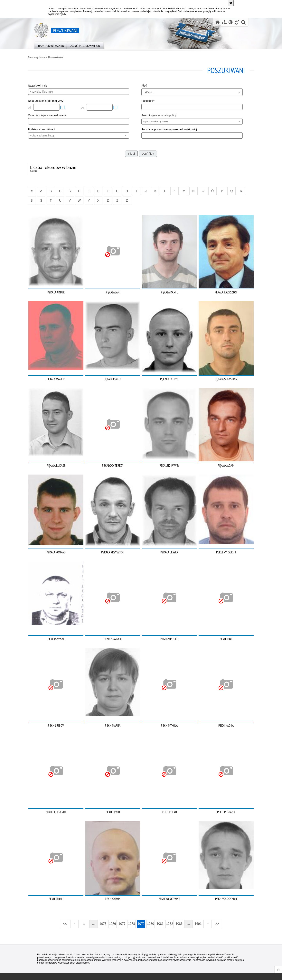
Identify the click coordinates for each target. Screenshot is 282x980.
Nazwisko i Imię (43, 85)
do (86, 107)
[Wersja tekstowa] (231, 22)
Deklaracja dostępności (154, 957)
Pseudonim (148, 100)
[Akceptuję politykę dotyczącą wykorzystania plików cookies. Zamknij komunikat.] (231, 3)
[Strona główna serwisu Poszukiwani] (218, 22)
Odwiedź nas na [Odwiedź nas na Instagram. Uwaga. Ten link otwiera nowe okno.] (58, 956)
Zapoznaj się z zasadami (191, 964)
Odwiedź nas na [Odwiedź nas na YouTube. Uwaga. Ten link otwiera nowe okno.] (43, 956)
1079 (141, 893)
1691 (198, 893)
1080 (151, 893)
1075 (103, 893)
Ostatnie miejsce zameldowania (53, 115)
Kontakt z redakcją (116, 957)
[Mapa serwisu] (224, 22)
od (36, 107)
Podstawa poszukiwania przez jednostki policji (169, 129)
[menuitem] (52, 45)
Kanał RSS (36, 956)
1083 (179, 893)
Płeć (144, 85)
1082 (170, 893)
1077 (122, 893)
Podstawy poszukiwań (47, 129)
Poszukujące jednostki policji (159, 115)
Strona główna (42, 57)
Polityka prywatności (189, 970)
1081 (160, 893)
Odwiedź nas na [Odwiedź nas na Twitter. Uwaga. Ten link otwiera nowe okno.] (36, 963)
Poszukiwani (61, 57)
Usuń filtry (148, 153)
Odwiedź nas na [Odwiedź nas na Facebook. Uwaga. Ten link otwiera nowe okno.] (51, 956)
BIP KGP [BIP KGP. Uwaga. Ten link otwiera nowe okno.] (85, 957)
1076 (112, 893)
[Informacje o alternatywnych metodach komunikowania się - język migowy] (237, 22)
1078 (132, 893)
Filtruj (131, 153)
